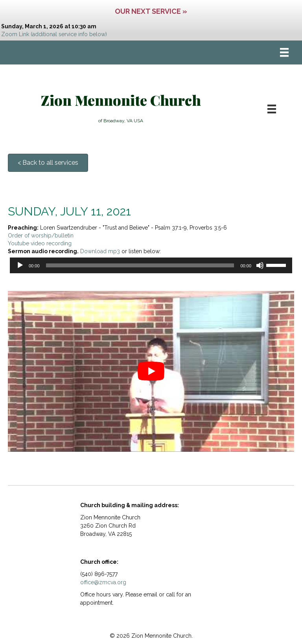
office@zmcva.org (103, 582)
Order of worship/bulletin (41, 236)
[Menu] (284, 52)
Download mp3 (100, 251)
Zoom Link (15, 34)
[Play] (20, 265)
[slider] (140, 265)
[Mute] (260, 265)
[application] (151, 265)
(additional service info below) (69, 34)
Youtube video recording (40, 243)
